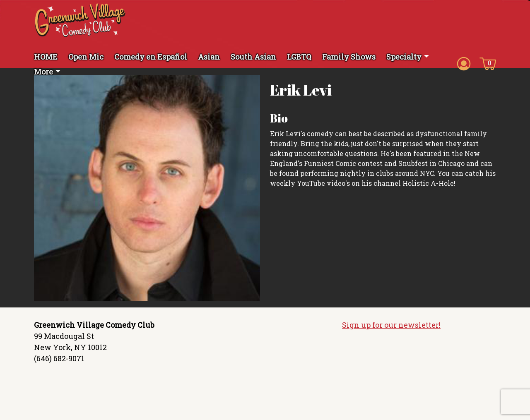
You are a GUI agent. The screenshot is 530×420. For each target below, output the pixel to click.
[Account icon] (464, 63)
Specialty (404, 57)
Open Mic (86, 57)
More (43, 72)
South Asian (253, 57)
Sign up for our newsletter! (391, 325)
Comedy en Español (151, 57)
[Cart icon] (488, 63)
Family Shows (349, 57)
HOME (46, 57)
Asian (209, 57)
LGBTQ (299, 57)
